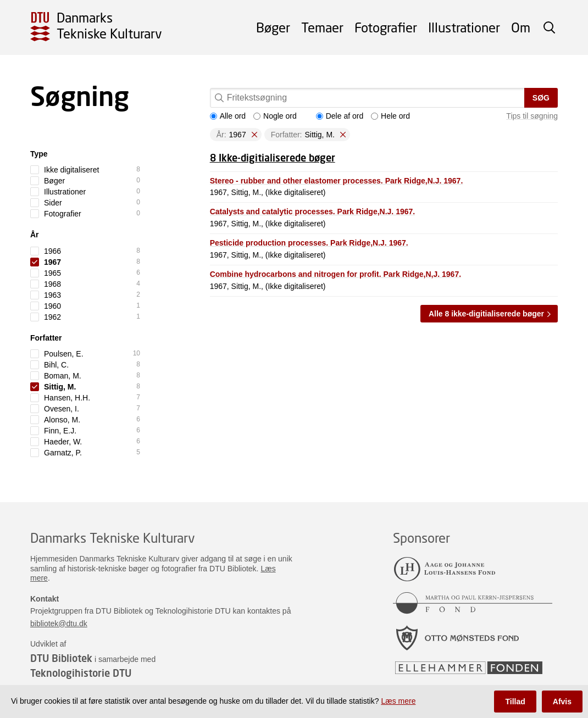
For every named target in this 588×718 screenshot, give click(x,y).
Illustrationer (464, 27)
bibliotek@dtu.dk (59, 624)
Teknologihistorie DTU (81, 673)
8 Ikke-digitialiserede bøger (273, 158)
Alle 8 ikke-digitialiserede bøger (486, 314)
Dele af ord (340, 116)
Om (521, 27)
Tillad (515, 702)
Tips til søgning (532, 116)
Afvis (562, 702)
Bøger (273, 27)
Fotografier (386, 27)
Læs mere (398, 701)
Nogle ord (275, 116)
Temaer (322, 27)
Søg (541, 98)
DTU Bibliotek (61, 658)
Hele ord (390, 116)
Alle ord (228, 116)
